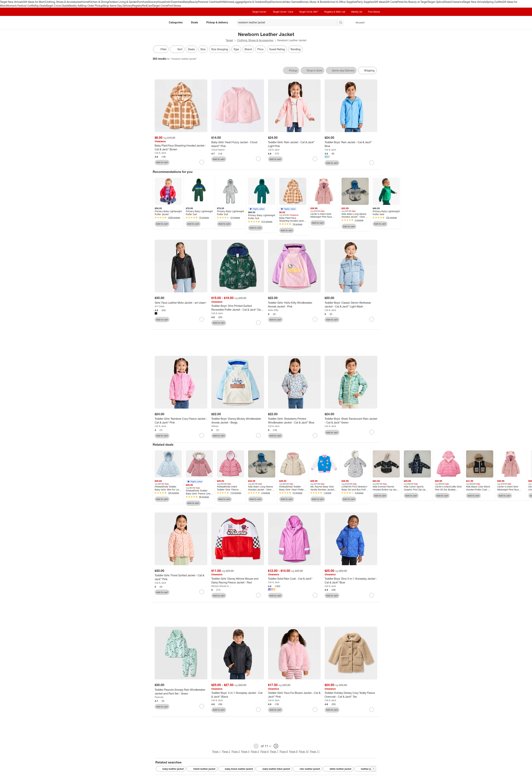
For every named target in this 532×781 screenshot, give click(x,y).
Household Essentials (170, 2)
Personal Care (206, 2)
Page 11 (315, 753)
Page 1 (216, 753)
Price (260, 49)
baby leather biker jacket (274, 771)
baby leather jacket (171, 771)
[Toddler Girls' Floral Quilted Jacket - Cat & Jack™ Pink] (181, 579)
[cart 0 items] (375, 23)
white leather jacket (338, 771)
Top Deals (40, 6)
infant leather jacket (202, 771)
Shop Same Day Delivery (118, 6)
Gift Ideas (380, 2)
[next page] (276, 748)
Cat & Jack (160, 153)
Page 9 (293, 753)
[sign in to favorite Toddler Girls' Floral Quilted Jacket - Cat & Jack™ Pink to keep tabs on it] (202, 594)
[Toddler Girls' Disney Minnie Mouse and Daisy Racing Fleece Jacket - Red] (238, 582)
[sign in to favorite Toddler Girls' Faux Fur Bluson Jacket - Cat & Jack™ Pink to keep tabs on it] (315, 711)
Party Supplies (365, 2)
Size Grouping (220, 49)
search (341, 23)
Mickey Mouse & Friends (222, 588)
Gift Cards (391, 2)
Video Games (292, 2)
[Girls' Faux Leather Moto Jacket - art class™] (181, 303)
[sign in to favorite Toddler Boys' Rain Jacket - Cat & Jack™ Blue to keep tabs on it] (372, 163)
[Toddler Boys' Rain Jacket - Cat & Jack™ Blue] (351, 144)
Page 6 (265, 753)
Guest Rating (277, 49)
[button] (257, 209)
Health (219, 2)
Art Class (160, 306)
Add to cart (162, 162)
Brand (248, 49)
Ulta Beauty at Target (415, 2)
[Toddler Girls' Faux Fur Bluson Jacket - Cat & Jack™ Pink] (294, 697)
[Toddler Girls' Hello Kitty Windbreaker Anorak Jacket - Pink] (294, 305)
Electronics (277, 2)
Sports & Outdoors (254, 2)
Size (203, 49)
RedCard (147, 6)
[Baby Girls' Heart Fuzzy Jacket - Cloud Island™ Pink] (238, 144)
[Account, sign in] (358, 23)
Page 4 (245, 753)
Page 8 (284, 753)
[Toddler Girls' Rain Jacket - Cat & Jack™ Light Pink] (294, 144)
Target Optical (436, 2)
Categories (177, 22)
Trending (295, 49)
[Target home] (157, 23)
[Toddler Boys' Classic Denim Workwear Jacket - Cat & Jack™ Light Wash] (351, 305)
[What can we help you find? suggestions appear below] (290, 23)
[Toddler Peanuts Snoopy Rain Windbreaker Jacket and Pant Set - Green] (181, 693)
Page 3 (236, 753)
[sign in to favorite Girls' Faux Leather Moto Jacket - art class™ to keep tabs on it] (202, 319)
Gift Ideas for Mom (34, 2)
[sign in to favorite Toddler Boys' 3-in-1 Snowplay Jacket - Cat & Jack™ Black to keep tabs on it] (258, 711)
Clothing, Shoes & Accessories (63, 2)
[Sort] (177, 49)
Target (229, 40)
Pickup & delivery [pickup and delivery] (218, 22)
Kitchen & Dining (98, 2)
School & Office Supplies (342, 2)
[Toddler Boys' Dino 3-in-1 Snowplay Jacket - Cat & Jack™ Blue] (351, 582)
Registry (137, 6)
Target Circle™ (260, 12)
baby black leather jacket (237, 771)
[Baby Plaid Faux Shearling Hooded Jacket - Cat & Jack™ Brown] (181, 148)
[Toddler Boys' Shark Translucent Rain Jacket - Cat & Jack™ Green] (351, 422)
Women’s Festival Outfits (20, 6)
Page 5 (255, 753)
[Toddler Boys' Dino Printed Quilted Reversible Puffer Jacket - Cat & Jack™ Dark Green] (238, 308)
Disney (215, 428)
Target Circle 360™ (309, 12)
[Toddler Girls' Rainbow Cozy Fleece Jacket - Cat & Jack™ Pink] (181, 422)
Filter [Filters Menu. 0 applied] (161, 49)
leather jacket (366, 771)
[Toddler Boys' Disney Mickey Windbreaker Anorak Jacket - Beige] (238, 422)
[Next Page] (373, 771)
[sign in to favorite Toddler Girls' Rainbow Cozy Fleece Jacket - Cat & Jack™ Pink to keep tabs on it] (202, 437)
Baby (186, 2)
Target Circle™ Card (283, 12)
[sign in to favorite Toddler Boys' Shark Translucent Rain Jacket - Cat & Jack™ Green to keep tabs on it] (372, 434)
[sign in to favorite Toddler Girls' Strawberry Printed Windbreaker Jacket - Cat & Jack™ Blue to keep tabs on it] (315, 437)
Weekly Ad (74, 6)
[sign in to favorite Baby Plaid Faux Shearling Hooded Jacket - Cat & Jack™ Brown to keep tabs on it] (202, 162)
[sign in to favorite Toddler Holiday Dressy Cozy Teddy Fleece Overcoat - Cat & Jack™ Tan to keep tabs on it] (372, 711)
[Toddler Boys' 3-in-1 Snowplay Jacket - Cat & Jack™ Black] (238, 697)
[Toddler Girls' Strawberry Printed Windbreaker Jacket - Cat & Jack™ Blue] (294, 422)
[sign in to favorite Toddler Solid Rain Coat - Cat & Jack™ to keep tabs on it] (315, 597)
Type (236, 49)
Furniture (143, 2)
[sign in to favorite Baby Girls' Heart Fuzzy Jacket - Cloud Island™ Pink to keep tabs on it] (258, 159)
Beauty (194, 2)
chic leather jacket (307, 771)
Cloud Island (218, 150)
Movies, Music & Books (314, 2)
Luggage (239, 2)
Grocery (153, 2)
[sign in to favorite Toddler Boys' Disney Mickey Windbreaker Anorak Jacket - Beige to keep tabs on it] (258, 437)
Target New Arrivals (11, 2)
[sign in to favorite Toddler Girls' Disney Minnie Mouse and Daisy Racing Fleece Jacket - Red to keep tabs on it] (258, 597)
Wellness (228, 2)
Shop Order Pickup (92, 6)
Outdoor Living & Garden (123, 2)
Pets (400, 2)
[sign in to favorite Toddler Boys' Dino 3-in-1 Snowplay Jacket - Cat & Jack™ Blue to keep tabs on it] (372, 597)
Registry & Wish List (335, 12)
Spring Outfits (494, 2)
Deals (448, 2)
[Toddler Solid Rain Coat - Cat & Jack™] (294, 581)
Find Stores (174, 6)
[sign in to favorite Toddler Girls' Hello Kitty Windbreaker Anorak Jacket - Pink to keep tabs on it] (315, 319)
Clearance (457, 2)
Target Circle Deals (57, 6)
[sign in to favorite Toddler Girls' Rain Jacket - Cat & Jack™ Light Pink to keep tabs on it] (315, 159)
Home (85, 2)
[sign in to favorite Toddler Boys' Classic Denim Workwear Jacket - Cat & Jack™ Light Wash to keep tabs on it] (372, 319)
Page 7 (274, 753)
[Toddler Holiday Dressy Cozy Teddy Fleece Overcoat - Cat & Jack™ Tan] (351, 697)
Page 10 (304, 753)
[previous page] (256, 748)
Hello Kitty (273, 310)
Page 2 (226, 753)
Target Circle (160, 6)
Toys (268, 2)
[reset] (334, 23)
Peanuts (159, 699)
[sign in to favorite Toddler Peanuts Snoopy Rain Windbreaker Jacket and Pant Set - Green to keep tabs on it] (202, 708)
